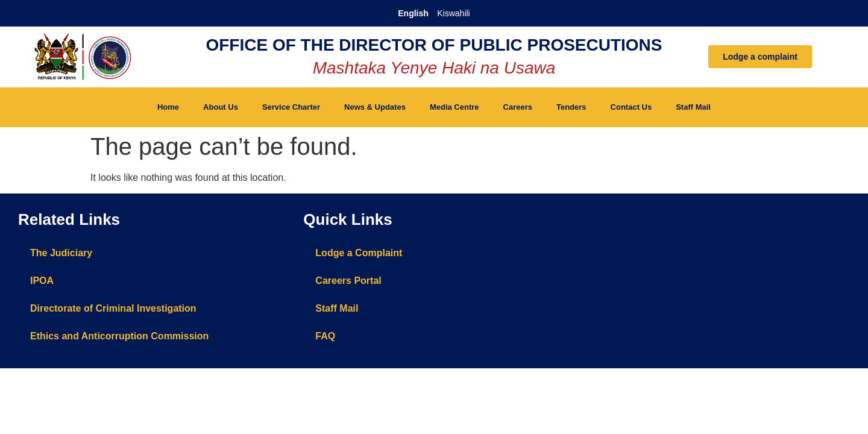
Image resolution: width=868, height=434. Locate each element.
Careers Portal (348, 281)
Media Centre (454, 107)
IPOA (42, 281)
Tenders (571, 107)
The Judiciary (61, 253)
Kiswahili (453, 13)
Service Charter (291, 107)
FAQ (325, 336)
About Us (221, 107)
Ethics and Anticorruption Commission (119, 336)
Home (168, 107)
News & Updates (375, 107)
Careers (518, 107)
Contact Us (631, 107)
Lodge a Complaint (359, 253)
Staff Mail (693, 107)
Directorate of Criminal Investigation (113, 308)
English (413, 13)
